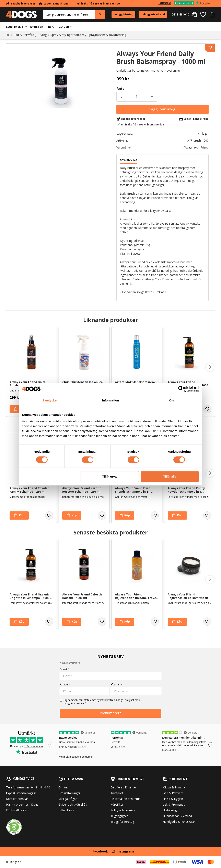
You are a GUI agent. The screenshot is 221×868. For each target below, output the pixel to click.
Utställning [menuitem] (170, 810)
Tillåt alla (170, 476)
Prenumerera (111, 713)
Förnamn (65, 685)
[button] (203, 14)
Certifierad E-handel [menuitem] (123, 787)
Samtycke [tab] (49, 400)
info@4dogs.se (27, 793)
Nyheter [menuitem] (37, 27)
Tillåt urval (110, 476)
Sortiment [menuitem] (15, 27)
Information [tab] (111, 400)
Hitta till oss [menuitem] (66, 810)
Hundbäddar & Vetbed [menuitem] (177, 816)
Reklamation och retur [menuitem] (125, 799)
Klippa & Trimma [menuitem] (174, 787)
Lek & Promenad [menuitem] (174, 804)
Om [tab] (171, 400)
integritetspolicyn (74, 703)
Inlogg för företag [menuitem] (122, 822)
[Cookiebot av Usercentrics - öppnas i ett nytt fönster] (181, 389)
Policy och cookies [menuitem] (123, 810)
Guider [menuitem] (64, 27)
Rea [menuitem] (51, 27)
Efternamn (117, 685)
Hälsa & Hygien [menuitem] (173, 799)
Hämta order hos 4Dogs (22, 804)
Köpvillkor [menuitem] (117, 804)
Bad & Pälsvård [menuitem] (173, 793)
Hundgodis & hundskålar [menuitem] (179, 822)
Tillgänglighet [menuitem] (119, 816)
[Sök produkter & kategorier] (69, 15)
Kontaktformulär (17, 799)
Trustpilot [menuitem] (117, 793)
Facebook (100, 851)
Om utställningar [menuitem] (69, 793)
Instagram (125, 851)
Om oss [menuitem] (64, 787)
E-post (65, 669)
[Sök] (100, 15)
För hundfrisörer (17, 810)
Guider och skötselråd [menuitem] (73, 804)
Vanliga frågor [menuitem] (68, 799)
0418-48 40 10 (41, 787)
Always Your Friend (196, 147)
